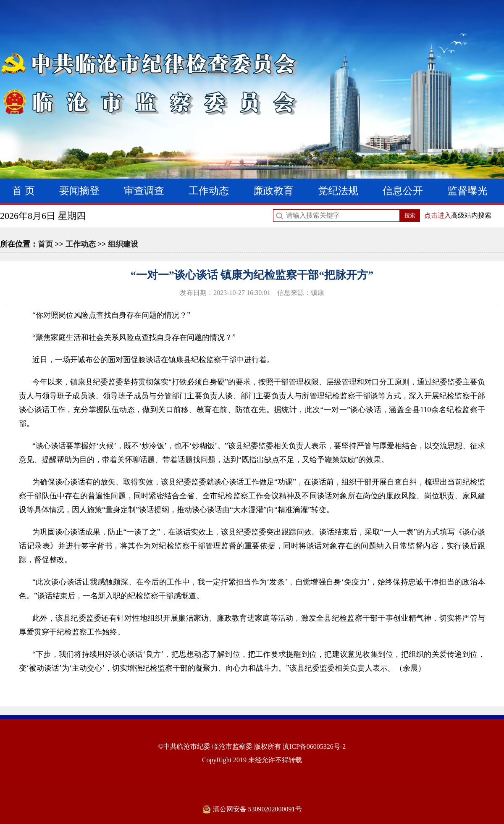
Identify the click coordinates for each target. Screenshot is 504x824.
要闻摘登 (79, 191)
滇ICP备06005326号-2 (314, 746)
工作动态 (209, 191)
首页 (45, 244)
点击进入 (438, 215)
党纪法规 (338, 191)
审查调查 (144, 191)
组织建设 (123, 244)
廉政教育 (273, 191)
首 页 (24, 191)
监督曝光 (467, 191)
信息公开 (403, 191)
